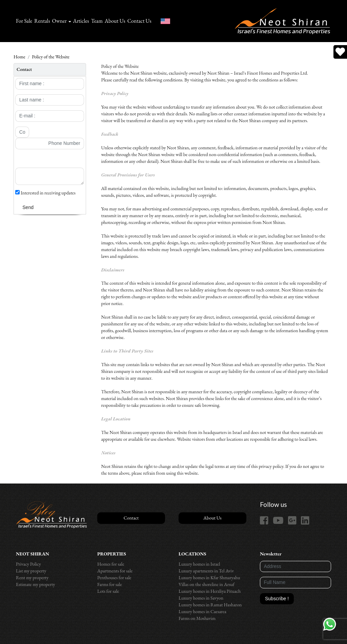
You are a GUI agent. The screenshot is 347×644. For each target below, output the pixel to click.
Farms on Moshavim (197, 618)
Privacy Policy (28, 564)
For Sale (24, 21)
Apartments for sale (115, 571)
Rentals (42, 21)
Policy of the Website (51, 57)
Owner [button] (59, 21)
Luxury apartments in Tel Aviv (206, 571)
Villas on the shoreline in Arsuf (207, 584)
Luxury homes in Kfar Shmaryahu (209, 577)
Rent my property (32, 577)
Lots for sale (108, 591)
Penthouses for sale (114, 577)
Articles (81, 21)
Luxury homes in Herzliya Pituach (210, 591)
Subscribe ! (277, 599)
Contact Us (139, 21)
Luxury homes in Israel (199, 564)
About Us (115, 21)
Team (97, 21)
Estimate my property (35, 584)
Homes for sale (111, 564)
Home (19, 57)
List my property (31, 571)
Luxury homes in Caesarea (202, 611)
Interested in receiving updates (45, 193)
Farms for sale (110, 584)
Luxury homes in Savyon (201, 598)
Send (28, 207)
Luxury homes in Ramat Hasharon (210, 605)
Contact (131, 518)
